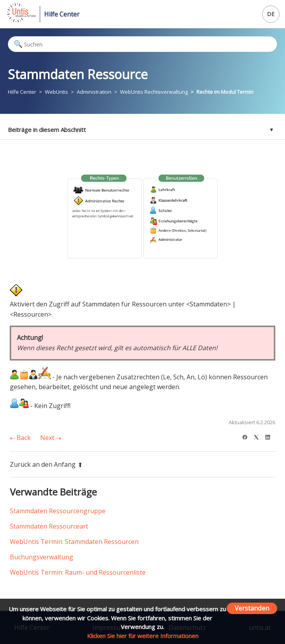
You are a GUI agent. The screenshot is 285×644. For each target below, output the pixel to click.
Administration (94, 92)
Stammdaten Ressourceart (49, 526)
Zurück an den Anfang (46, 464)
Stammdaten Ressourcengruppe (58, 511)
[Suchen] (142, 44)
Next (51, 438)
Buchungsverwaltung (42, 557)
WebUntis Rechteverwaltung (154, 92)
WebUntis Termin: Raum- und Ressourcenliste (78, 572)
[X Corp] (259, 436)
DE (271, 14)
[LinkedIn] (270, 436)
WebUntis (56, 92)
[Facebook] (247, 436)
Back (20, 438)
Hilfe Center (62, 14)
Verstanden (252, 608)
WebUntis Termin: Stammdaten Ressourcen (74, 542)
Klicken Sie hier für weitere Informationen (143, 636)
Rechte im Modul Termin (225, 92)
